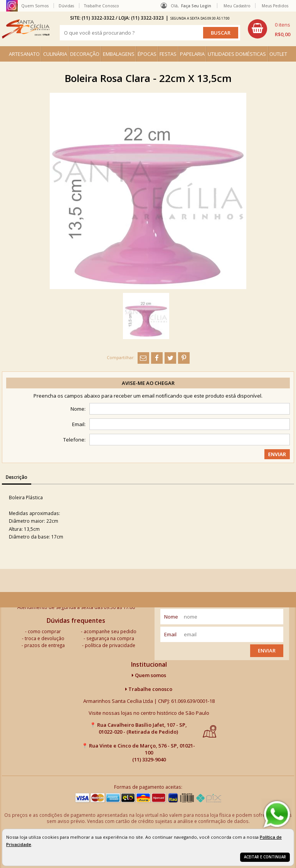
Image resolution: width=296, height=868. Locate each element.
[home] (26, 29)
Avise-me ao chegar (148, 383)
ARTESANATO (24, 54)
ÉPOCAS (147, 54)
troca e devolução (45, 638)
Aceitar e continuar (265, 857)
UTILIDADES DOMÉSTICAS (237, 54)
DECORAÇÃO (85, 54)
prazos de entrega (45, 645)
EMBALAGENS (119, 54)
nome (171, 617)
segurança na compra (110, 638)
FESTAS (168, 54)
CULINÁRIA (55, 54)
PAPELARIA (192, 54)
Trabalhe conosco (149, 689)
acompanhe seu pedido (110, 631)
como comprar (44, 631)
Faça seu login (196, 6)
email (170, 634)
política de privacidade (110, 645)
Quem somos (149, 675)
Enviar (267, 651)
